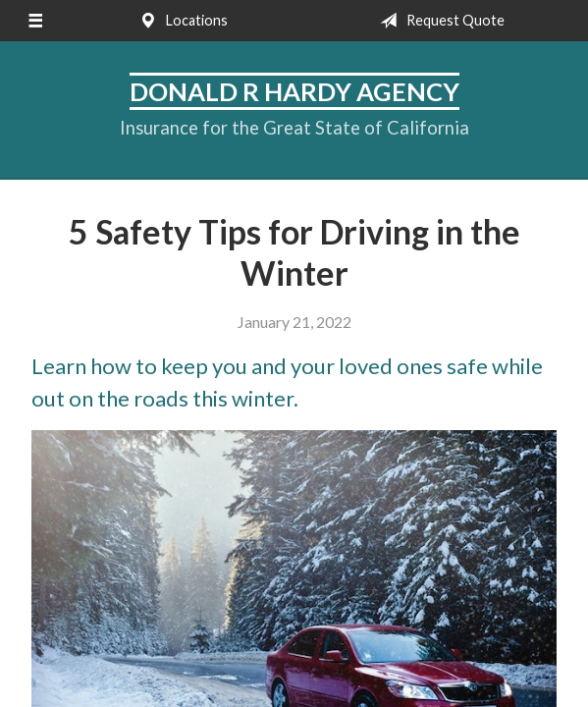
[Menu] (35, 21)
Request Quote (438, 21)
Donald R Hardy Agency (294, 91)
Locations (180, 21)
